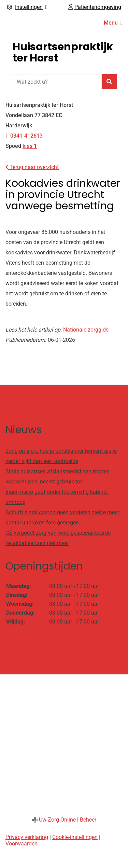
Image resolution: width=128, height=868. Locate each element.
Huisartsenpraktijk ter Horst (63, 52)
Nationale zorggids (86, 330)
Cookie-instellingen (75, 837)
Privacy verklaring (27, 837)
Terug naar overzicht (32, 167)
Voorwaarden (22, 844)
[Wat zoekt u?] (56, 82)
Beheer (88, 820)
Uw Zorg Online (57, 820)
